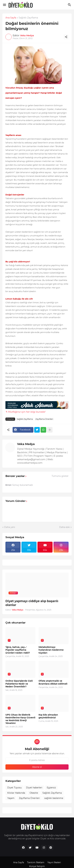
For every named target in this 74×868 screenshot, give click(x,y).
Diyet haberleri (34, 788)
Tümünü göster (60, 476)
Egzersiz (51, 788)
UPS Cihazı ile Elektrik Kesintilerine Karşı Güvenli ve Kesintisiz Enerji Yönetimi (20, 719)
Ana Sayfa (11, 18)
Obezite (34, 793)
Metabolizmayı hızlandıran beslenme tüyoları (51, 650)
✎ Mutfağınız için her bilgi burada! (25, 412)
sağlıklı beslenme (54, 798)
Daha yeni (10, 527)
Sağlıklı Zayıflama (28, 18)
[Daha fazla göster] (50, 430)
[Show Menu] (4, 5)
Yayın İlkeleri (54, 862)
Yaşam (11, 798)
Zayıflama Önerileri (44, 419)
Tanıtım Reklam (36, 862)
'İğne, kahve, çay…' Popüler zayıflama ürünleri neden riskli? (18, 650)
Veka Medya (26, 444)
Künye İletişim (37, 866)
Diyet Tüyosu (14, 788)
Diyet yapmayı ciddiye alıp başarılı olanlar (32, 603)
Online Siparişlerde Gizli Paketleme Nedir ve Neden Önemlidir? (19, 684)
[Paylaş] (66, 37)
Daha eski (65, 527)
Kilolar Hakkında (16, 793)
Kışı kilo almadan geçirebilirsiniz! (48, 716)
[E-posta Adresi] (37, 760)
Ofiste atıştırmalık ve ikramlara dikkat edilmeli (53, 682)
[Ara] (70, 5)
